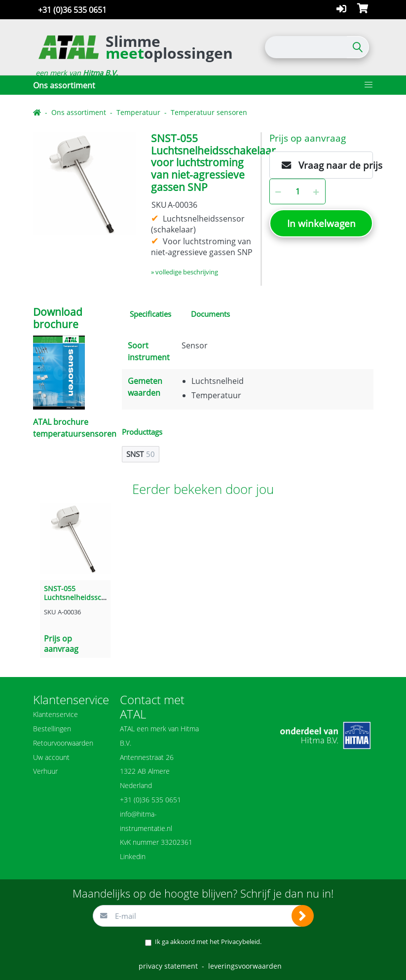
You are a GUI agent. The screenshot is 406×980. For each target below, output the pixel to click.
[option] (85, 184)
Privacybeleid (240, 942)
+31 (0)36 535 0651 (72, 10)
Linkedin (133, 856)
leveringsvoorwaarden (245, 966)
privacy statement (168, 966)
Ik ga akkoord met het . (208, 942)
